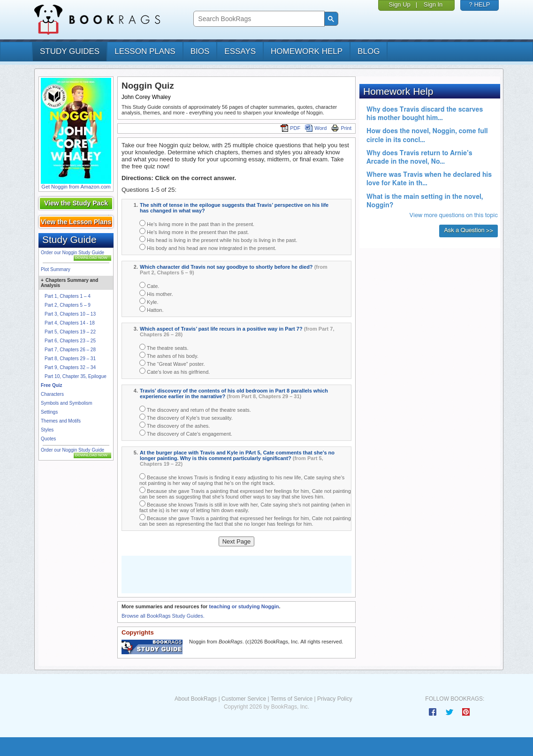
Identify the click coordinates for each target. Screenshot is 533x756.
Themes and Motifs (61, 421)
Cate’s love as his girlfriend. (175, 371)
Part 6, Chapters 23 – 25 (70, 341)
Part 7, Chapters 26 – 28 (70, 350)
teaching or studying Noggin (244, 606)
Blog (369, 51)
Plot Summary (56, 269)
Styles (47, 430)
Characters (52, 394)
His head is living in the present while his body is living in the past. (218, 239)
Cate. (149, 285)
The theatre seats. (164, 347)
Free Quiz (52, 385)
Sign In (433, 4)
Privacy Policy (335, 699)
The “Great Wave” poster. (172, 363)
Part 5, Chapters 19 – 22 (70, 332)
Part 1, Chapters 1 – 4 (68, 296)
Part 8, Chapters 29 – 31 (70, 359)
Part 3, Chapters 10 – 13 (70, 314)
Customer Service (244, 699)
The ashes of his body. (169, 355)
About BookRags (196, 699)
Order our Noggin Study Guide (72, 253)
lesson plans (145, 51)
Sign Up (400, 4)
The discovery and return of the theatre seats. (195, 409)
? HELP (480, 4)
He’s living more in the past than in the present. (197, 223)
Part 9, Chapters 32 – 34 (70, 367)
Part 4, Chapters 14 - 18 (70, 323)
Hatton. (152, 309)
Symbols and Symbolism (66, 403)
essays (240, 51)
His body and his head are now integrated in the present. (208, 247)
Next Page (237, 541)
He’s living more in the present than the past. (194, 231)
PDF (290, 128)
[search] (258, 19)
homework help (307, 51)
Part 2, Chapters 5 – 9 (68, 305)
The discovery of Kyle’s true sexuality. (186, 417)
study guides (70, 51)
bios (200, 51)
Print (341, 128)
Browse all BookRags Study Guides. (163, 616)
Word (316, 128)
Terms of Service (292, 699)
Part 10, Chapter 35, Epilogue (76, 376)
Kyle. (149, 301)
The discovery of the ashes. (175, 425)
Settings (49, 412)
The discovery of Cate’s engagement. (186, 433)
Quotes (48, 439)
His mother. (156, 293)
